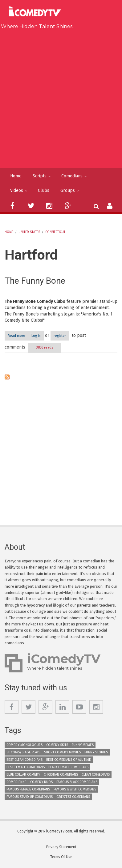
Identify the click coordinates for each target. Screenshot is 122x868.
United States (29, 232)
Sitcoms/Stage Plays (23, 752)
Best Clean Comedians (24, 760)
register (60, 336)
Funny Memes (83, 745)
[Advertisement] (61, 97)
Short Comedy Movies (62, 752)
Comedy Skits (57, 745)
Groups (68, 191)
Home (16, 176)
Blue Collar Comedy (23, 775)
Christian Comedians (61, 775)
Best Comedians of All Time (69, 760)
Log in (36, 336)
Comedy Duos (41, 782)
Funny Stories (96, 752)
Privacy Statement (61, 847)
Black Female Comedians (68, 767)
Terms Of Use (61, 857)
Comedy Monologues (24, 745)
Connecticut (55, 232)
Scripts (40, 176)
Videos (17, 191)
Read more (18, 336)
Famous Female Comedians (28, 789)
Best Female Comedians (26, 767)
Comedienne (16, 782)
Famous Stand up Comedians (30, 797)
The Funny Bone (35, 281)
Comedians (72, 176)
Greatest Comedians (73, 797)
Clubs (44, 191)
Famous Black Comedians (77, 782)
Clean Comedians (96, 775)
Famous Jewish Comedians (75, 789)
